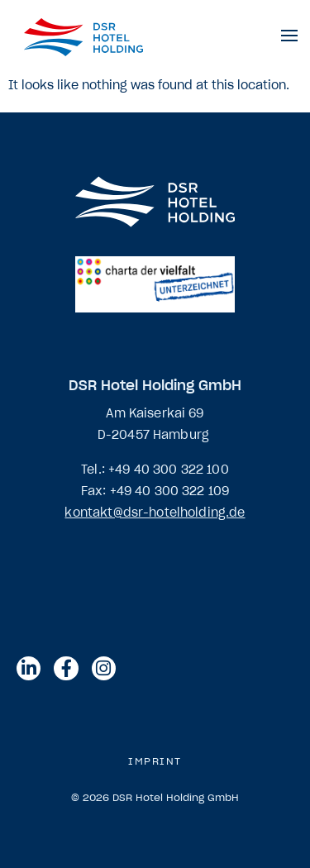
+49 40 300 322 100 (169, 470)
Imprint (155, 761)
